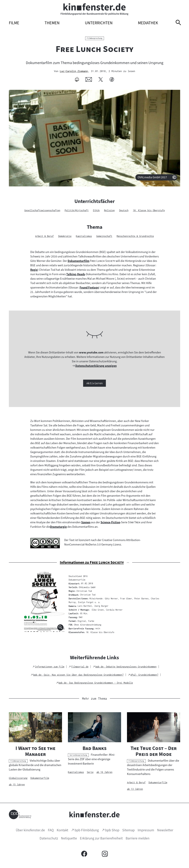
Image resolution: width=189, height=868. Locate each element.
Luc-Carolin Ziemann (74, 71)
